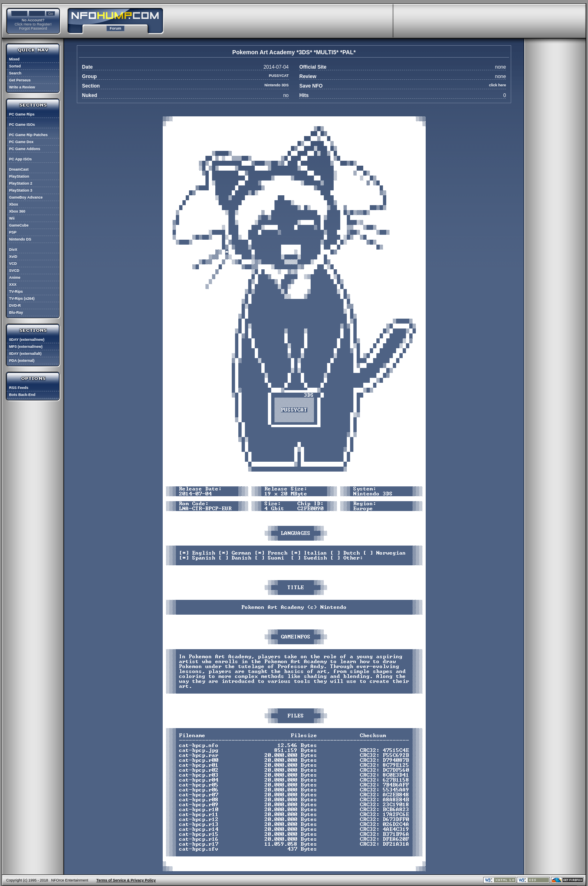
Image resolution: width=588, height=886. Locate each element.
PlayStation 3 (21, 190)
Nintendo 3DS (277, 85)
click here (498, 85)
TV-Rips (16, 291)
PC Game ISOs (22, 125)
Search (15, 73)
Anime (15, 278)
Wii (12, 218)
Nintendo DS (20, 239)
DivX (13, 250)
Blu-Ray (16, 312)
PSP (13, 232)
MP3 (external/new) (26, 347)
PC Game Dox (21, 142)
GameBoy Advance (26, 197)
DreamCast (19, 169)
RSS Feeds (19, 388)
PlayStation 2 (21, 183)
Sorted (15, 66)
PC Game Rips (22, 114)
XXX (13, 285)
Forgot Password (33, 28)
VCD (13, 264)
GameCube (19, 225)
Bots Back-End (22, 395)
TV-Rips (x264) (22, 298)
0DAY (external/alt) (25, 354)
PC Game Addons (25, 149)
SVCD (14, 271)
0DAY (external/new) (27, 340)
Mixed (14, 59)
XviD (13, 257)
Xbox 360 (17, 211)
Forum (115, 28)
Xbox (14, 204)
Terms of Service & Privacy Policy (126, 880)
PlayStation (19, 176)
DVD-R (15, 305)
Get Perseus (20, 80)
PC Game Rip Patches (28, 135)
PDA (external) (22, 361)
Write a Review (22, 87)
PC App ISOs (20, 159)
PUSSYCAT (279, 76)
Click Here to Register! (33, 24)
